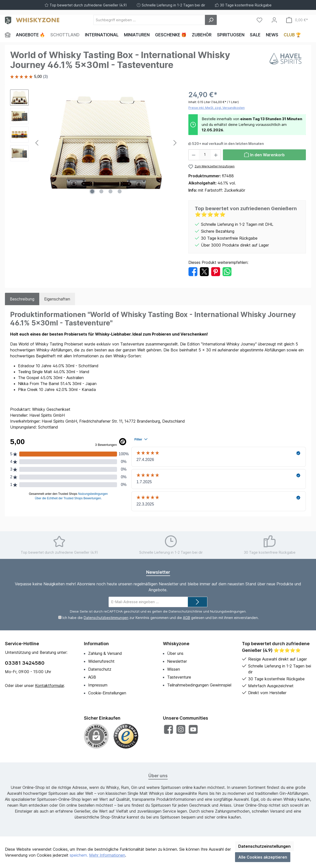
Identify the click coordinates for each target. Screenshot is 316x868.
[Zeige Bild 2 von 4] (101, 191)
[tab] (22, 299)
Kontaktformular (49, 685)
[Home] (9, 35)
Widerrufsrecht (101, 661)
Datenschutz (100, 669)
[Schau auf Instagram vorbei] (181, 729)
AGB (187, 618)
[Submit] (197, 602)
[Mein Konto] (274, 20)
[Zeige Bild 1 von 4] (92, 191)
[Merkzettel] (259, 20)
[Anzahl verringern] (194, 155)
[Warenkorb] (297, 20)
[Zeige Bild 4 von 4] (120, 191)
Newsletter (177, 661)
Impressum (98, 685)
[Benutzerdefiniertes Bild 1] (126, 736)
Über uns (175, 653)
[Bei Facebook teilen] (193, 271)
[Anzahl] (205, 155)
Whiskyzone (176, 644)
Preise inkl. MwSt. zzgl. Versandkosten (217, 108)
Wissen (174, 669)
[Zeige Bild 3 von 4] (111, 191)
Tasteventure (179, 677)
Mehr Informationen (107, 855)
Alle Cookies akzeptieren (263, 857)
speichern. (79, 855)
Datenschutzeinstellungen (264, 846)
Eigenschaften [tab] (57, 299)
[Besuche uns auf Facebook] (168, 729)
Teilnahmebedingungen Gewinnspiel (199, 685)
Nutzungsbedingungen (228, 611)
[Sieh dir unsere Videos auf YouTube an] (193, 729)
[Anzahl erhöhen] (216, 155)
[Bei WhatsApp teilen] (227, 271)
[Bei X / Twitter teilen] (204, 271)
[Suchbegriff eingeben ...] (149, 20)
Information (96, 644)
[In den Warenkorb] (264, 155)
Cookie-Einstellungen (107, 693)
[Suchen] (211, 20)
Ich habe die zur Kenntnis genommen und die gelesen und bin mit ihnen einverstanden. (161, 618)
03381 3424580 (25, 663)
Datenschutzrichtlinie (185, 611)
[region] (94, 143)
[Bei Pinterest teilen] (216, 271)
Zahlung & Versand (105, 653)
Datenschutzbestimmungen (106, 618)
